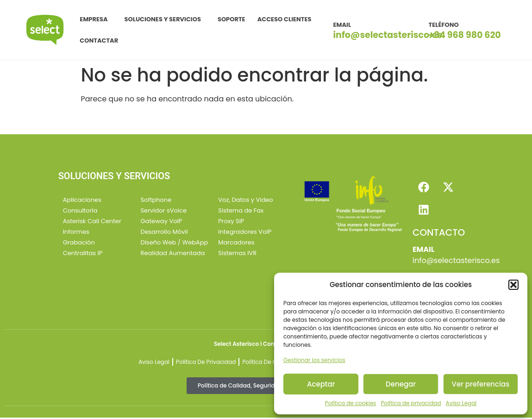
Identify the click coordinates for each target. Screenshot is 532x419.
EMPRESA (96, 19)
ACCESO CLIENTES (285, 19)
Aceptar (321, 384)
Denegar (401, 384)
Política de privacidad (411, 403)
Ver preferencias (481, 384)
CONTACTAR (99, 41)
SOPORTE (232, 19)
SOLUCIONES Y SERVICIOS (165, 19)
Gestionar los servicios (314, 360)
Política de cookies (351, 403)
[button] (513, 285)
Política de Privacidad (206, 363)
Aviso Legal (461, 403)
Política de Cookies (268, 363)
